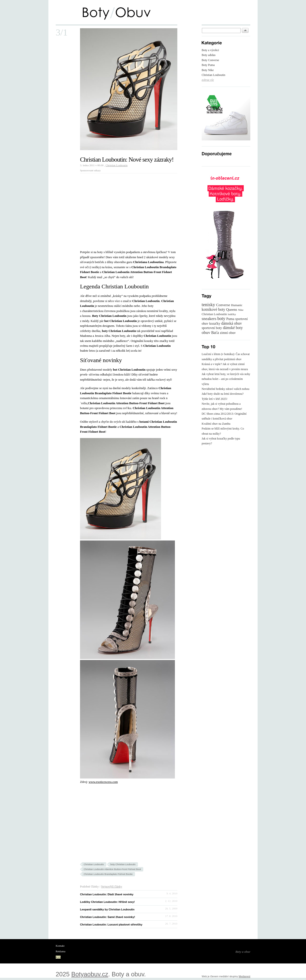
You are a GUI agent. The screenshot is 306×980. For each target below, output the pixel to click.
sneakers (209, 319)
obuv (206, 332)
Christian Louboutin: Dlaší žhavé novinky (107, 894)
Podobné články (89, 887)
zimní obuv (228, 333)
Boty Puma (208, 65)
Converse (223, 305)
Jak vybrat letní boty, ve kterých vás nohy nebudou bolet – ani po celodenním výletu (226, 379)
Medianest (244, 976)
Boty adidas (209, 55)
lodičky (232, 314)
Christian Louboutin (117, 165)
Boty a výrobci (210, 50)
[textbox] (221, 31)
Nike (241, 310)
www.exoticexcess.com (103, 782)
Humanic (237, 305)
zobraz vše (208, 80)
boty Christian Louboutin (123, 864)
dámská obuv (231, 323)
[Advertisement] (121, 210)
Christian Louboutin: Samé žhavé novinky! (108, 917)
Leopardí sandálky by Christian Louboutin (107, 909)
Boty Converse (210, 60)
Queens (232, 309)
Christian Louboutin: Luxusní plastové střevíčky (111, 925)
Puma (230, 319)
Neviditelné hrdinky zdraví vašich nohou (225, 389)
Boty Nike (208, 70)
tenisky (208, 305)
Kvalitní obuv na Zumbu (216, 424)
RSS (58, 957)
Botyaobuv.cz (90, 974)
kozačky (215, 324)
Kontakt (60, 946)
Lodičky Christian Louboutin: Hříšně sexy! (107, 902)
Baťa (215, 333)
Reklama (61, 951)
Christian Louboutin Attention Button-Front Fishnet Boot (112, 869)
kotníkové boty (213, 309)
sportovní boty (212, 328)
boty (221, 319)
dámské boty (233, 328)
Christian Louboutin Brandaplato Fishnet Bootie (108, 874)
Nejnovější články (112, 887)
